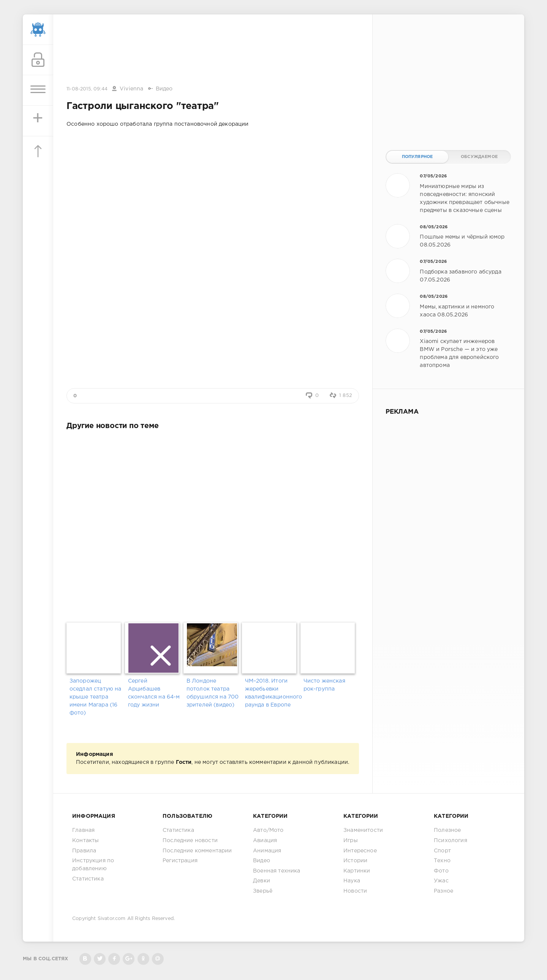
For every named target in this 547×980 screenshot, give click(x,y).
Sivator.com (112, 919)
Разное (443, 891)
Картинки (357, 871)
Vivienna (131, 89)
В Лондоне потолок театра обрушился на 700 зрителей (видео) (213, 693)
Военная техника (277, 871)
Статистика (88, 879)
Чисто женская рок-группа (324, 685)
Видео (164, 89)
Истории (355, 861)
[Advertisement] (213, 51)
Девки (262, 881)
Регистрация (180, 861)
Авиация (265, 841)
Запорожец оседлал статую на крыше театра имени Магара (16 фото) (96, 697)
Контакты (85, 841)
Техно (442, 861)
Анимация (267, 851)
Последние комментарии (197, 851)
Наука (352, 881)
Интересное (360, 851)
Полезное (447, 830)
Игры (351, 841)
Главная (83, 830)
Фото (441, 871)
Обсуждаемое (479, 157)
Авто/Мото (268, 830)
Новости (355, 891)
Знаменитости (363, 830)
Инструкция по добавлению (93, 865)
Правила (84, 851)
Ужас (441, 881)
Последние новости (190, 841)
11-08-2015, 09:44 (87, 89)
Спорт (442, 851)
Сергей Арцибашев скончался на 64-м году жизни (154, 693)
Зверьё (263, 891)
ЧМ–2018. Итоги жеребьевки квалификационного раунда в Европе (271, 693)
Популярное (417, 157)
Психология (451, 841)
